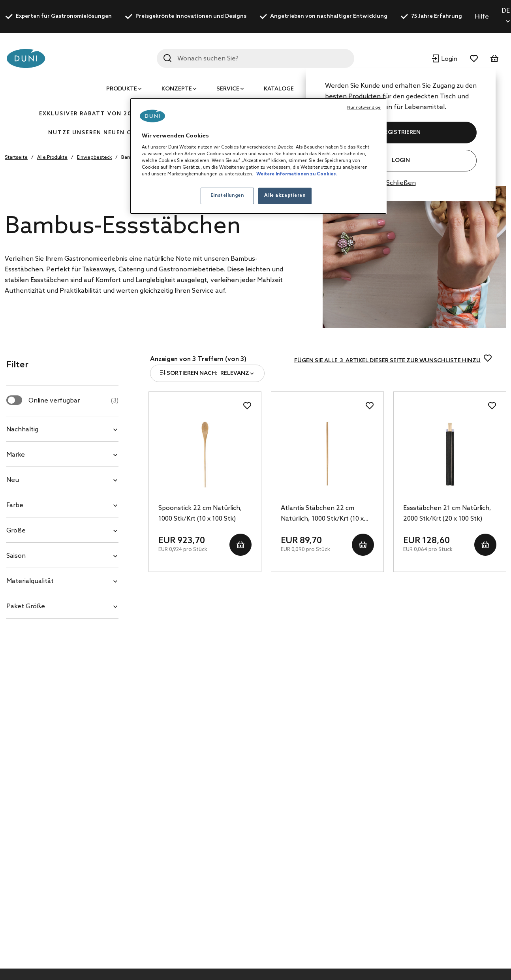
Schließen (401, 183)
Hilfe (482, 17)
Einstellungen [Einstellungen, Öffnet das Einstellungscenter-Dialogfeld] (227, 196)
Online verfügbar (73, 401)
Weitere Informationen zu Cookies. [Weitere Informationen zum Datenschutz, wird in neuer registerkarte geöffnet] (297, 174)
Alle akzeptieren (285, 196)
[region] (258, 156)
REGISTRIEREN (401, 133)
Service (228, 89)
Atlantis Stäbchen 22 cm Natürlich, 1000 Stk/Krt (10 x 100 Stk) (322, 514)
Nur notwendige (364, 107)
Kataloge (279, 89)
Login (401, 161)
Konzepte (177, 89)
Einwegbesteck (94, 158)
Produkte (122, 89)
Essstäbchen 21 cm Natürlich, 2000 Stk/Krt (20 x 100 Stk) (447, 514)
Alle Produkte (52, 158)
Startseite (16, 158)
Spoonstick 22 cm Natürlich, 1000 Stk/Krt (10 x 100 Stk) (200, 514)
